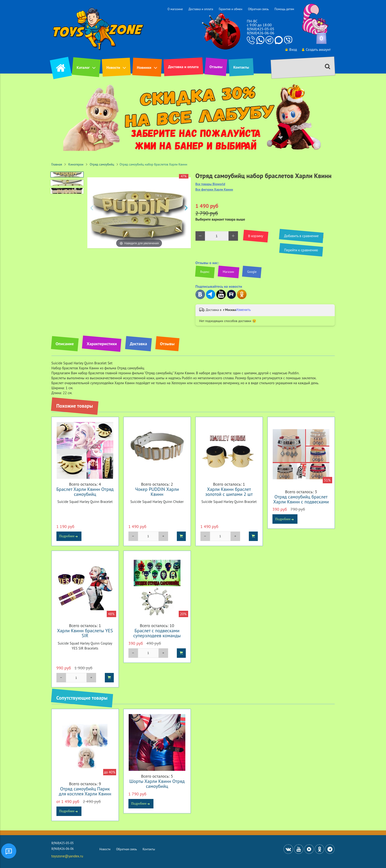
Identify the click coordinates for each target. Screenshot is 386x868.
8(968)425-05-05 (260, 29)
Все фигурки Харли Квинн (214, 190)
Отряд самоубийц (102, 164)
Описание (65, 344)
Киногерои (76, 164)
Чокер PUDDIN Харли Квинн (157, 492)
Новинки (144, 67)
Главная (57, 164)
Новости (113, 67)
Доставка (138, 344)
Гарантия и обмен (231, 9)
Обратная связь (258, 9)
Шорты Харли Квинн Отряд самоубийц (157, 784)
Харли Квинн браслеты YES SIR (85, 633)
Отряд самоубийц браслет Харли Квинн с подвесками (301, 499)
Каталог (83, 67)
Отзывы (216, 67)
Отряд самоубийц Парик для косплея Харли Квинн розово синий (85, 794)
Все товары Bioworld (210, 184)
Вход (291, 50)
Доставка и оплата (201, 9)
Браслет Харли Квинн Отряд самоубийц (85, 492)
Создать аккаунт (316, 50)
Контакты (241, 67)
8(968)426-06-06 (260, 33)
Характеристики (102, 344)
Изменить (243, 310)
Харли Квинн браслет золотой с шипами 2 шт (229, 492)
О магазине (175, 9)
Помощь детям (284, 9)
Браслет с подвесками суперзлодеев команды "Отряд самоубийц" (157, 635)
